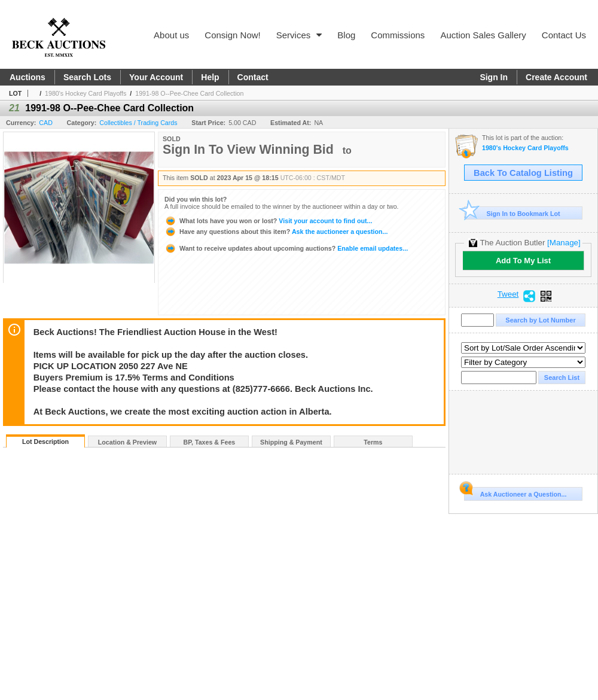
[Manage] (564, 243)
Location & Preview (127, 442)
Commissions (398, 35)
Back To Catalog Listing (523, 173)
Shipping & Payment (291, 442)
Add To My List (523, 261)
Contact (253, 77)
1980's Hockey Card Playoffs (86, 93)
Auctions (28, 77)
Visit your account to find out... (268, 221)
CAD (46, 123)
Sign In (494, 77)
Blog (346, 35)
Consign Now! (232, 35)
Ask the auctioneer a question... (276, 232)
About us (171, 35)
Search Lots (87, 77)
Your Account (156, 77)
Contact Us (564, 35)
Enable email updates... (286, 248)
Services (299, 35)
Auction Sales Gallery (483, 35)
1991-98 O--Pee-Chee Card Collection (189, 93)
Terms (373, 442)
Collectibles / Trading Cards (138, 123)
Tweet (508, 294)
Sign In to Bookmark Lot (512, 213)
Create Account (556, 77)
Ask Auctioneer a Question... (515, 492)
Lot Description (45, 442)
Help (210, 77)
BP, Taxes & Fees (210, 442)
